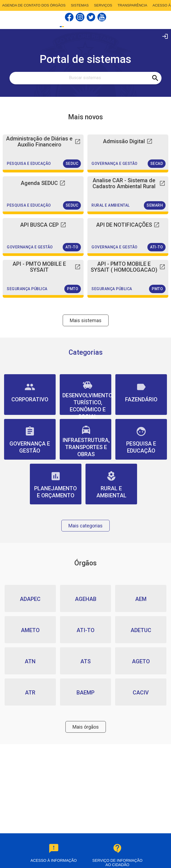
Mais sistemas (86, 320)
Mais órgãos (86, 727)
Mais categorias (85, 526)
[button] (43, 152)
